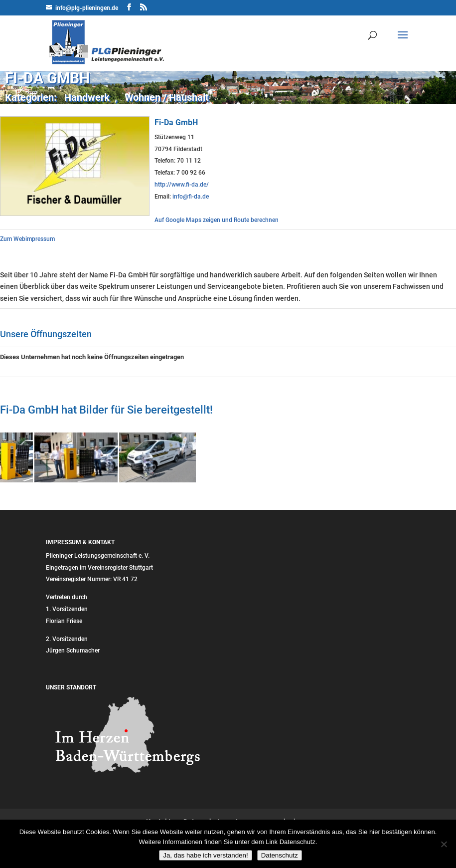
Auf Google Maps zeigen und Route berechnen (217, 220)
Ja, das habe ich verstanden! (205, 855)
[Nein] (444, 844)
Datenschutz (280, 855)
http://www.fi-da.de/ (182, 185)
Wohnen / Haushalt (167, 97)
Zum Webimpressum (27, 239)
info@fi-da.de (191, 197)
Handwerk (87, 97)
